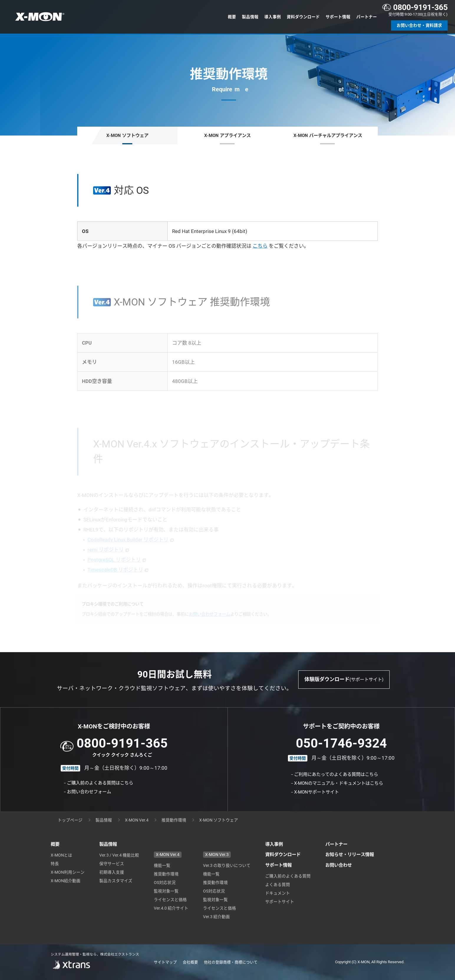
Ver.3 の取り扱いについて (227, 865)
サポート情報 (338, 17)
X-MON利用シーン (68, 872)
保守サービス (112, 864)
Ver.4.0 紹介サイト (171, 908)
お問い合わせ (339, 865)
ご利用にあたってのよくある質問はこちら (336, 774)
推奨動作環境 (174, 820)
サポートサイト (280, 902)
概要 (232, 17)
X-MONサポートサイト (316, 792)
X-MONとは (61, 855)
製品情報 (250, 17)
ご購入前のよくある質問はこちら (100, 783)
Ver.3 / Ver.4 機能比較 (119, 855)
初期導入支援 (112, 872)
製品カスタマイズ (116, 881)
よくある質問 (278, 885)
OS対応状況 (165, 883)
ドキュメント (278, 893)
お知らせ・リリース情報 (350, 855)
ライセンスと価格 (170, 900)
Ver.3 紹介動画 (216, 917)
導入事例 (273, 17)
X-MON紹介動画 (66, 881)
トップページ (70, 820)
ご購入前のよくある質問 (288, 876)
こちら (260, 246)
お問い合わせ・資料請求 (419, 25)
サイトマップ (165, 962)
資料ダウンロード (303, 17)
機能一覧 (162, 865)
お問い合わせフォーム (89, 792)
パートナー (367, 17)
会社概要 (190, 962)
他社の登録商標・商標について (231, 962)
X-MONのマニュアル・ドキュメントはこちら (339, 783)
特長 (55, 864)
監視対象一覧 (166, 891)
